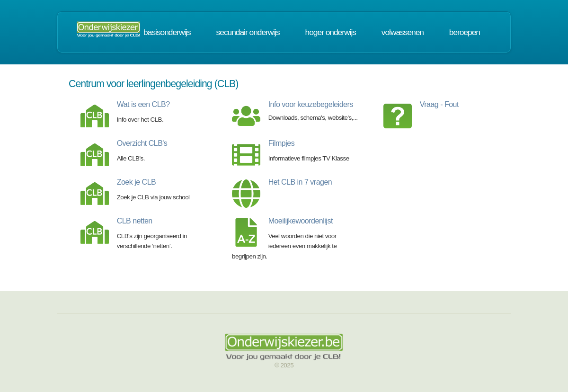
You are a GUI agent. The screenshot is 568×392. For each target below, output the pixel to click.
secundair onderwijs (248, 32)
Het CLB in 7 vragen (300, 182)
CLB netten (135, 221)
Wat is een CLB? (143, 104)
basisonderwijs (167, 32)
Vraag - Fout (439, 104)
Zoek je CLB (137, 182)
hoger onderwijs (331, 32)
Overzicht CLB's (142, 143)
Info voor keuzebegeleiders (311, 104)
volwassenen (403, 32)
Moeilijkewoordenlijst (301, 221)
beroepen (465, 32)
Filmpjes (282, 143)
